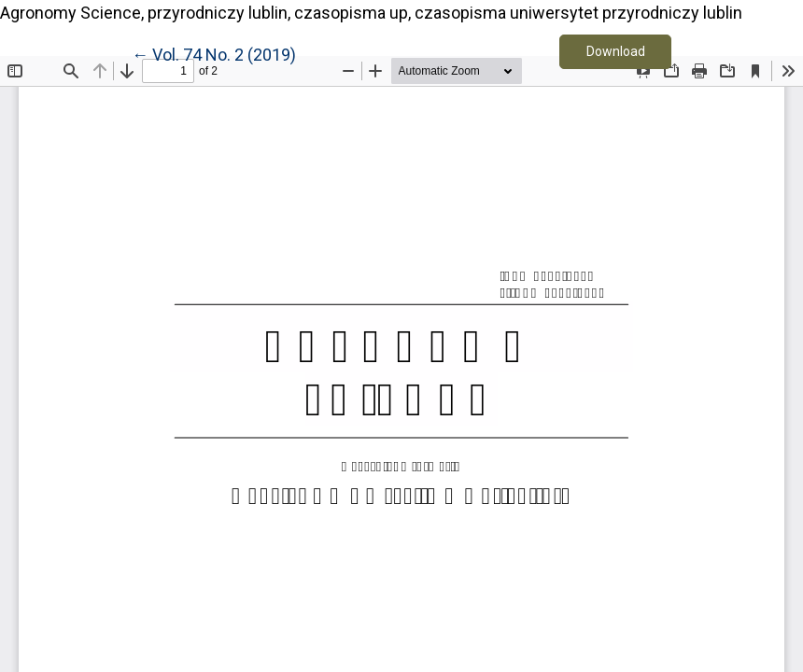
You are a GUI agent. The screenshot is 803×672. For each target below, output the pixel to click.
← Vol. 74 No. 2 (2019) (214, 53)
